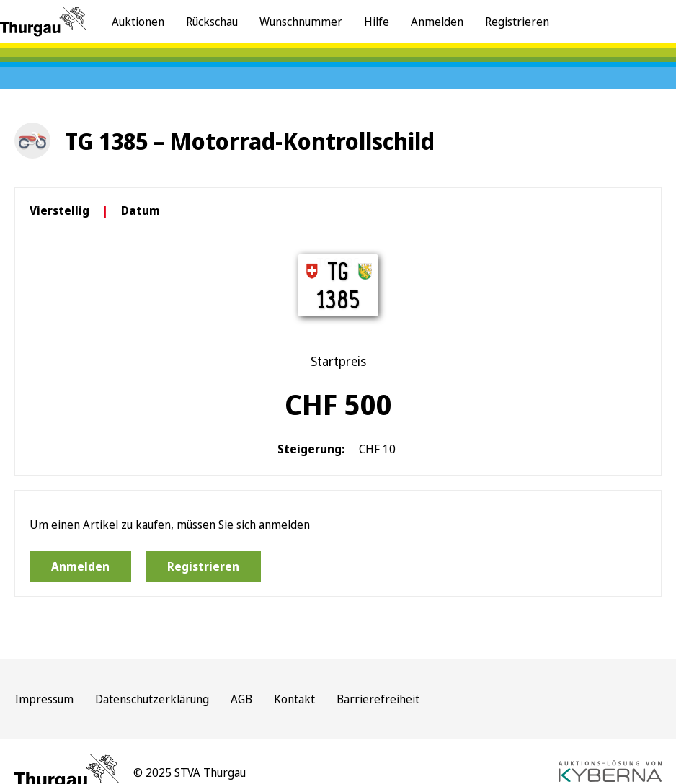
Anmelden (437, 22)
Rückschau (212, 22)
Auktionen (138, 22)
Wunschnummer (301, 22)
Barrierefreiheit (378, 699)
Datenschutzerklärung (152, 699)
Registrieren (517, 22)
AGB (241, 699)
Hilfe (377, 22)
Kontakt (294, 699)
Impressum (44, 699)
